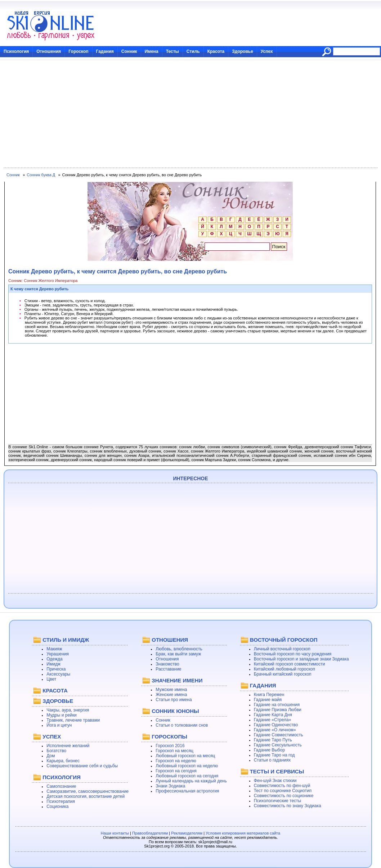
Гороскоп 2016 (170, 746)
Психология (16, 51)
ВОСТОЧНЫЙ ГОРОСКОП (284, 640)
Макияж (54, 649)
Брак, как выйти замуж (178, 654)
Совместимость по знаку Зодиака (288, 806)
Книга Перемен (269, 695)
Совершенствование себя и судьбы (82, 766)
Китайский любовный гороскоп (284, 669)
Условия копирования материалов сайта (243, 833)
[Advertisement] (190, 114)
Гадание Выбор (269, 750)
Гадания (105, 51)
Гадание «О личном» (275, 730)
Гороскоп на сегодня (176, 771)
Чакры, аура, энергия (68, 710)
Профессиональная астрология (187, 791)
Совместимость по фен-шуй (282, 786)
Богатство (56, 751)
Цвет (51, 679)
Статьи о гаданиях (272, 760)
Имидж (53, 664)
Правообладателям (150, 833)
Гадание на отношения (277, 705)
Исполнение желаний (68, 746)
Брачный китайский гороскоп (283, 674)
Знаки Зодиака (170, 786)
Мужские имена (171, 690)
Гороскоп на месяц (174, 751)
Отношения (49, 51)
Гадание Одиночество (276, 725)
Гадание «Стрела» (273, 720)
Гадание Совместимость (279, 735)
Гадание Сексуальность (278, 745)
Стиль (193, 51)
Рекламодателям (187, 833)
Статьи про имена (174, 700)
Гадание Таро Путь (273, 740)
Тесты (172, 51)
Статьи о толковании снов (182, 725)
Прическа (56, 669)
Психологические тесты (278, 801)
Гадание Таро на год (274, 755)
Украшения (58, 654)
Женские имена (171, 695)
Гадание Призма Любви (278, 710)
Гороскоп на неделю (176, 761)
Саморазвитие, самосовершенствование (88, 791)
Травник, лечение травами (73, 720)
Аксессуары (58, 674)
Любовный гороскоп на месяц (185, 756)
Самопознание (61, 786)
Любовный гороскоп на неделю (187, 766)
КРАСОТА (55, 690)
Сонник (129, 51)
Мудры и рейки (61, 715)
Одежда (54, 659)
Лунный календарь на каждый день (191, 781)
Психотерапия (61, 801)
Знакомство (167, 664)
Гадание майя (268, 700)
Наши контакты (115, 833)
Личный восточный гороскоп (282, 649)
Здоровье (243, 51)
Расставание (168, 669)
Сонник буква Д (41, 175)
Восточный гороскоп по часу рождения (293, 654)
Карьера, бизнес (63, 761)
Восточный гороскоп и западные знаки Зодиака (301, 659)
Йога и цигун (59, 725)
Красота (216, 51)
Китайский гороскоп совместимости (290, 664)
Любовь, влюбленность (179, 649)
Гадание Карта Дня (273, 715)
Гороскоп (78, 51)
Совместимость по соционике (284, 796)
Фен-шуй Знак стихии (275, 781)
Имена (152, 51)
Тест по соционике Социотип (283, 791)
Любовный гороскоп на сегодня (187, 776)
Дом (51, 756)
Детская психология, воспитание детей (86, 796)
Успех (267, 51)
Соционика (57, 806)
